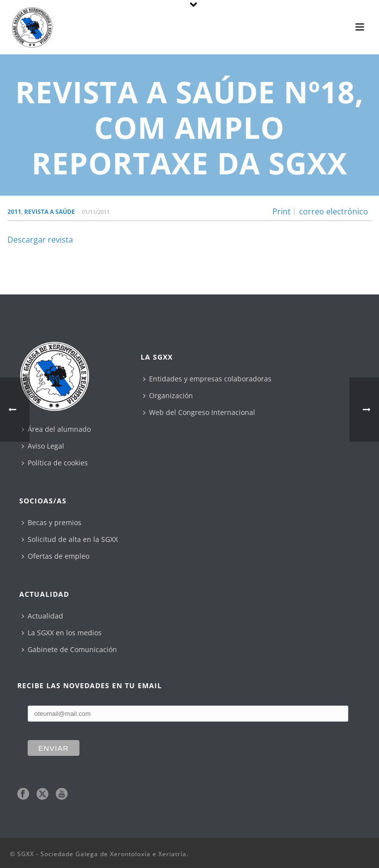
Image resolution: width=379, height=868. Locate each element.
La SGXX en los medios (62, 633)
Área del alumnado (56, 429)
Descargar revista (40, 240)
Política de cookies (55, 463)
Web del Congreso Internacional (199, 412)
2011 (14, 212)
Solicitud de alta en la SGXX (70, 539)
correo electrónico (334, 211)
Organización (168, 395)
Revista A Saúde (50, 212)
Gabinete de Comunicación (69, 649)
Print (282, 211)
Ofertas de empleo (56, 556)
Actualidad (42, 616)
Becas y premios (52, 522)
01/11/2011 (96, 212)
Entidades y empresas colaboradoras (207, 379)
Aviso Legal (43, 446)
